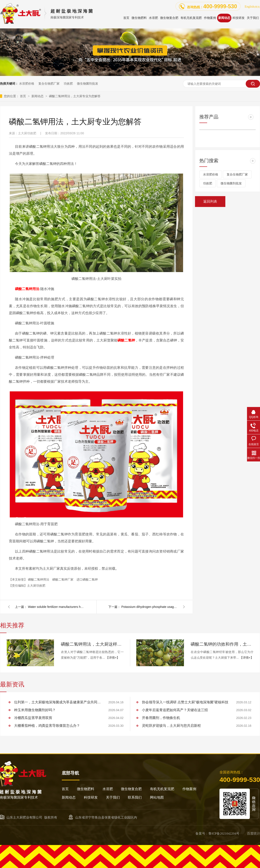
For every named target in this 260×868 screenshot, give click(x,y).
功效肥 (68, 84)
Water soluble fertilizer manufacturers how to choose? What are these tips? (56, 607)
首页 (23, 96)
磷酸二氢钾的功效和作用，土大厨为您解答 (222, 644)
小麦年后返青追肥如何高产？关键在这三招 (175, 710)
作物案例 (189, 789)
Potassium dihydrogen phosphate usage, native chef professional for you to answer (149, 607)
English (252, 7)
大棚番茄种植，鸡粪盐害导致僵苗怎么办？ (47, 726)
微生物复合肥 (131, 789)
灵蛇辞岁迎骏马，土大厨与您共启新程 (171, 726)
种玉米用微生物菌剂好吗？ (35, 710)
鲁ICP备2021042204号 (224, 834)
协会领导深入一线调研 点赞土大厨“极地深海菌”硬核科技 (185, 702)
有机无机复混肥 (162, 789)
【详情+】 (113, 658)
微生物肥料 (86, 789)
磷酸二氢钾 (126, 340)
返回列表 (210, 201)
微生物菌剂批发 (88, 84)
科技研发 (91, 797)
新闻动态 (38, 96)
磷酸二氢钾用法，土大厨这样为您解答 (92, 644)
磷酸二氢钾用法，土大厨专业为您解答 (75, 96)
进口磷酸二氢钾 (87, 579)
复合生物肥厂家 (49, 84)
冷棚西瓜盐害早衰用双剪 (33, 718)
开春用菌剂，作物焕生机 (161, 718)
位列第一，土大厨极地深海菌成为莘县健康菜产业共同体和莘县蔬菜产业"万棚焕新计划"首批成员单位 (57, 702)
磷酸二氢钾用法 (27, 289)
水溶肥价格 (27, 84)
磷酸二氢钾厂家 (63, 579)
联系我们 (135, 797)
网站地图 (157, 797)
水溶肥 (108, 789)
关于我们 (113, 797)
